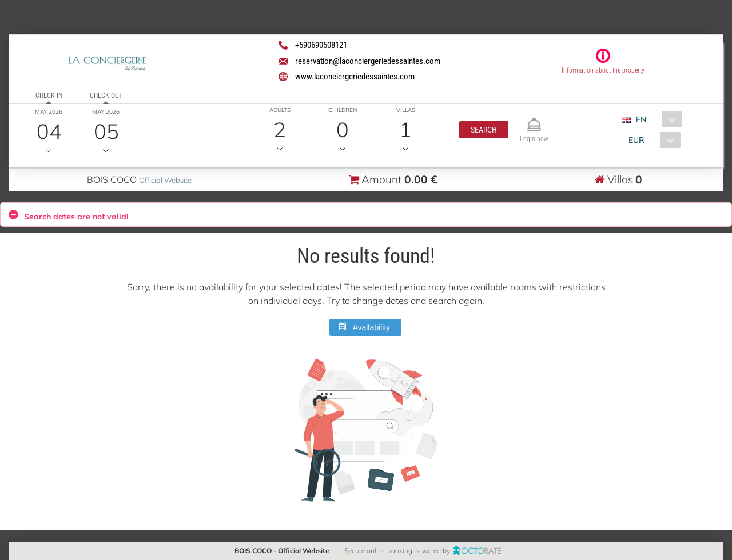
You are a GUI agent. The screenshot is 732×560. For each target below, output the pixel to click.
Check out (106, 95)
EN (640, 119)
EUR (636, 140)
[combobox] (656, 119)
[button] (483, 130)
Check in (48, 95)
